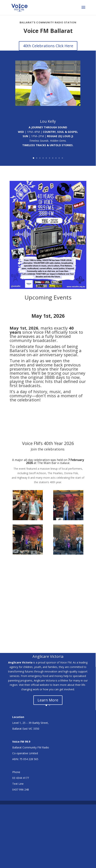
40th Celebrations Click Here (48, 46)
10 (62, 149)
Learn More (48, 690)
